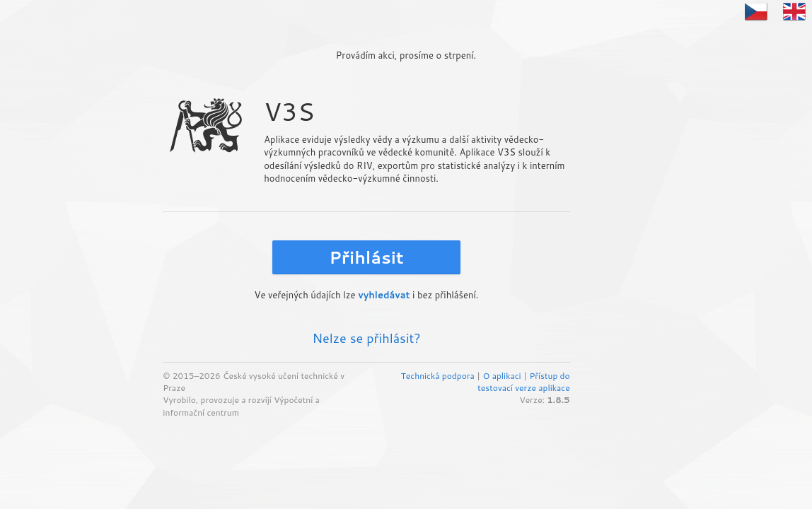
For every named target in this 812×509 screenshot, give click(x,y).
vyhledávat (384, 295)
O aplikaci (501, 376)
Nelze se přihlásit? (366, 338)
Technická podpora (438, 376)
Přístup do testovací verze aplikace (523, 382)
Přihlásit (366, 257)
